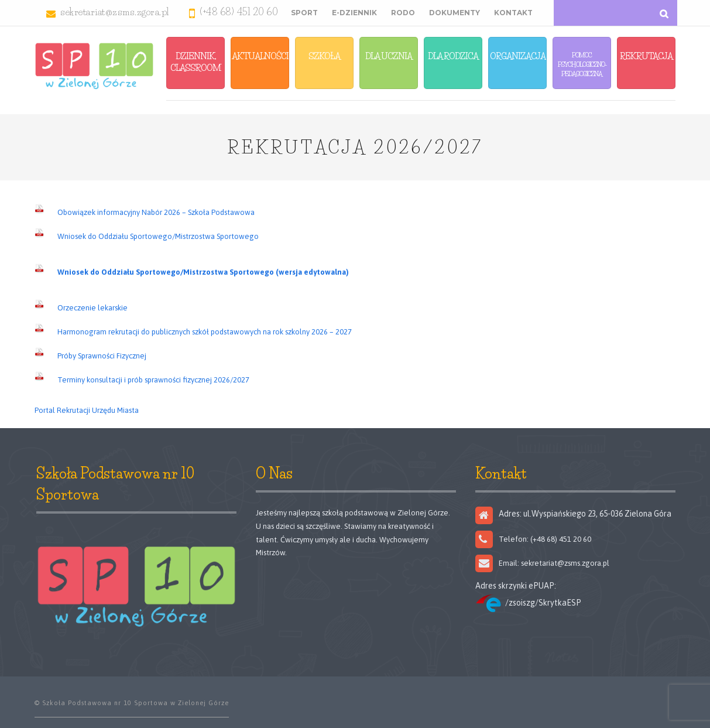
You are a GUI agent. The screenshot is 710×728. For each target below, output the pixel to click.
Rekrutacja (646, 56)
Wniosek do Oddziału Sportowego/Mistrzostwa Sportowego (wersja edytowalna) (203, 272)
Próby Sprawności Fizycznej (102, 356)
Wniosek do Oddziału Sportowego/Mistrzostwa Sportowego (158, 236)
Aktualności (260, 56)
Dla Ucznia (389, 56)
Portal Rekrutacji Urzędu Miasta (87, 410)
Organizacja (518, 56)
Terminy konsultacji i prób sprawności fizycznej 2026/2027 (153, 380)
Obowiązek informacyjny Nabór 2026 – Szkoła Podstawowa (156, 212)
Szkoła (324, 56)
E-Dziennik (354, 13)
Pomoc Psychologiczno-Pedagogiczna (582, 64)
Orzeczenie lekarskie (92, 308)
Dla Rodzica (453, 56)
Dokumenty (455, 13)
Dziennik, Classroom (196, 62)
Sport (304, 13)
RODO (403, 13)
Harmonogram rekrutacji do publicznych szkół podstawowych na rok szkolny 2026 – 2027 (205, 332)
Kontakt (513, 13)
